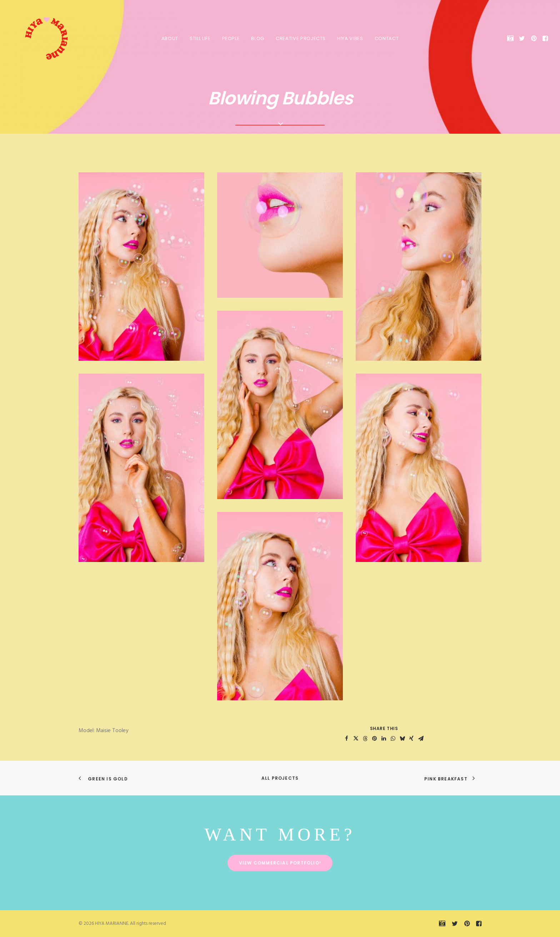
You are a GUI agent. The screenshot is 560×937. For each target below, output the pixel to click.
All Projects (280, 778)
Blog (258, 38)
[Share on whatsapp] (393, 739)
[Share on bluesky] (402, 739)
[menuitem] (170, 38)
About (170, 38)
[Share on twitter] (356, 739)
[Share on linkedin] (384, 739)
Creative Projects (301, 38)
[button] (512, 38)
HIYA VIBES (350, 38)
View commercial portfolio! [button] (280, 863)
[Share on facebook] (346, 739)
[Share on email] (421, 739)
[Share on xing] (411, 739)
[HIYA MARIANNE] (41, 38)
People (231, 38)
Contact (387, 38)
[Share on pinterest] (374, 739)
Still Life (200, 38)
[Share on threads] (365, 739)
